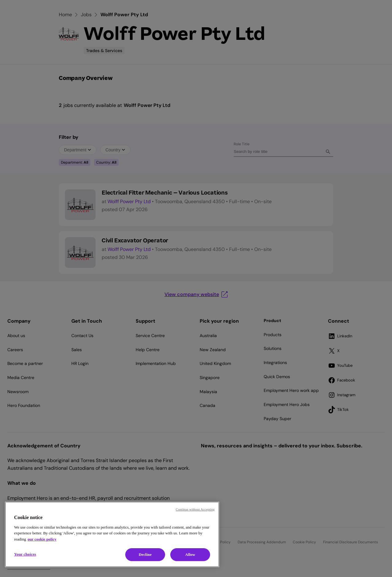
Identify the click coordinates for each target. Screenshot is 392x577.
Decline (145, 554)
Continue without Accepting (195, 509)
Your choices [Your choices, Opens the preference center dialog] (25, 554)
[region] (112, 534)
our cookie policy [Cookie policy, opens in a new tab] (42, 539)
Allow (190, 554)
